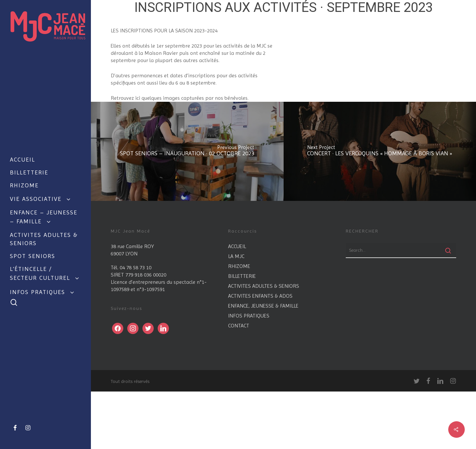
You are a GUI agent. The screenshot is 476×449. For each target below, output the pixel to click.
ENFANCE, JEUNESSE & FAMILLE (263, 363)
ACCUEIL (237, 304)
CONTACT (239, 383)
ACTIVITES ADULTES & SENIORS (264, 343)
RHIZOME (239, 324)
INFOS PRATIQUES (249, 373)
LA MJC (236, 314)
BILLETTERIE (242, 334)
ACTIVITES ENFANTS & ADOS (260, 353)
